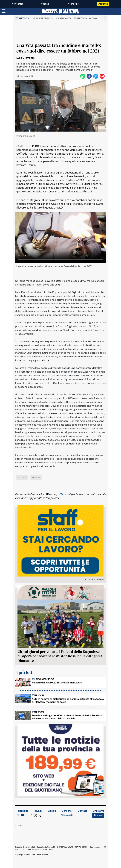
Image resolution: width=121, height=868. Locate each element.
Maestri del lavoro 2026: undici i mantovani (57, 683)
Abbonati (103, 4)
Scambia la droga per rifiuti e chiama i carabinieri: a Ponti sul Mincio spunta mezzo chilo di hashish (67, 717)
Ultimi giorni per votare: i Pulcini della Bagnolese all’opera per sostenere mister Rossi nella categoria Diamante (60, 656)
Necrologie (73, 4)
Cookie (52, 811)
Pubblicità (23, 811)
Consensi (67, 811)
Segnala (45, 4)
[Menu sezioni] (4, 11)
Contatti (82, 811)
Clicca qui (65, 494)
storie (22, 477)
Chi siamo (99, 811)
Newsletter (17, 4)
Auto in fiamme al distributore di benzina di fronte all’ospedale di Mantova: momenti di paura (68, 700)
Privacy (38, 811)
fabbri (36, 477)
